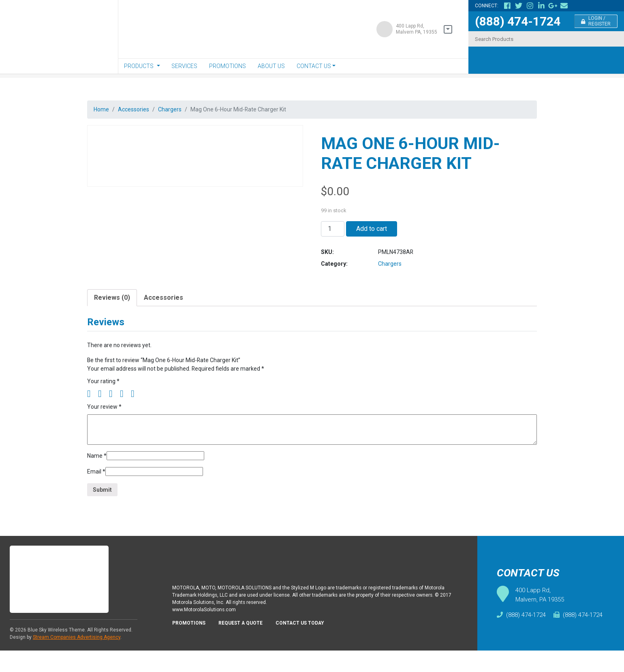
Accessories (138, 110)
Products (139, 66)
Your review (106, 421)
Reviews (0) (112, 306)
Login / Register (596, 21)
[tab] (112, 307)
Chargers (178, 110)
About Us (271, 66)
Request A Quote (246, 647)
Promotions (228, 66)
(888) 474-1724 (518, 21)
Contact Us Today (310, 647)
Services (184, 66)
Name (98, 472)
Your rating (104, 395)
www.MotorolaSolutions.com (207, 633)
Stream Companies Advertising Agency (77, 659)
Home (102, 110)
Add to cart (372, 232)
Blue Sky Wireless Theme (56, 651)
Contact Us (314, 66)
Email (97, 490)
